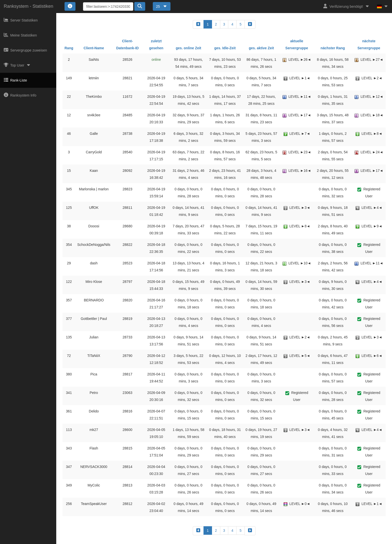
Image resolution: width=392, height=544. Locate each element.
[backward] (198, 24)
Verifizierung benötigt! (346, 6)
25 (162, 7)
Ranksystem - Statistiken (28, 6)
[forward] (250, 24)
